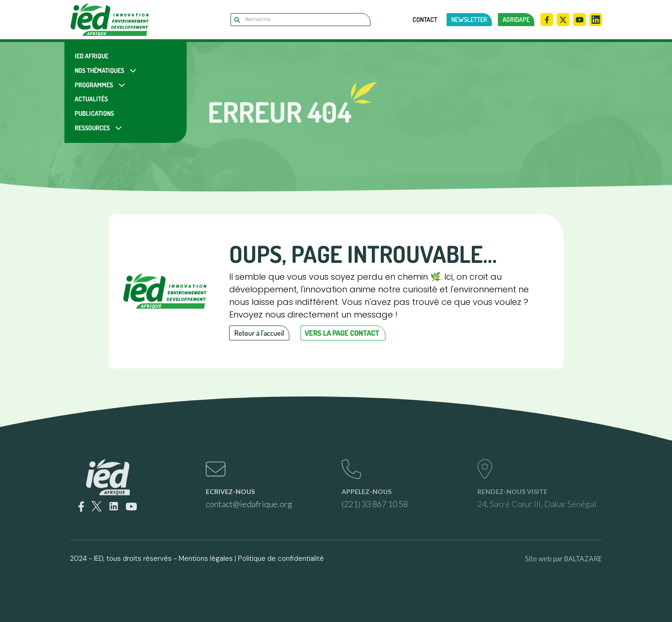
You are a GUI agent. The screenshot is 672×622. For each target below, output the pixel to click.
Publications (94, 113)
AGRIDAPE (516, 19)
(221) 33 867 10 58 (375, 504)
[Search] (301, 20)
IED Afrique (91, 56)
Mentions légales (206, 558)
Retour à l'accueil (259, 333)
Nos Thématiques (99, 70)
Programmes (94, 85)
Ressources (92, 128)
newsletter (469, 19)
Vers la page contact (342, 333)
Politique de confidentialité (281, 558)
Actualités (91, 99)
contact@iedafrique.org (249, 504)
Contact (425, 20)
